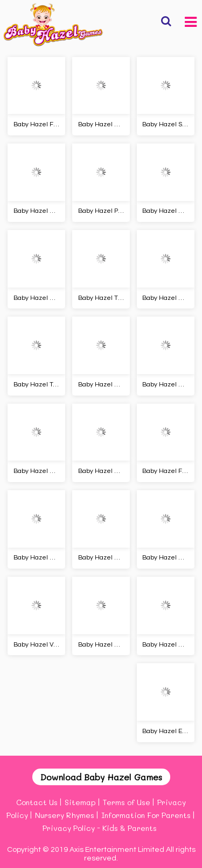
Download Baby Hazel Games (101, 777)
